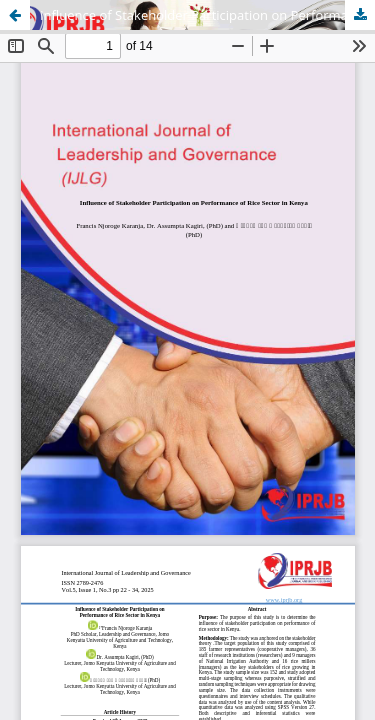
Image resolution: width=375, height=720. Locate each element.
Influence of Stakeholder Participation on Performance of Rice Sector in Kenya (207, 15)
